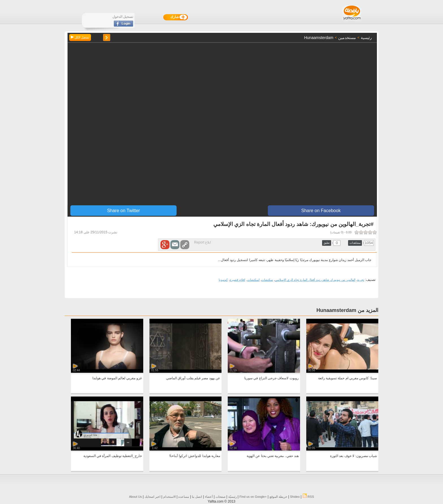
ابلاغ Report (202, 242)
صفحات (221, 497)
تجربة (361, 280)
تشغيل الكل (80, 37)
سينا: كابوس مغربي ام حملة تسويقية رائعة (348, 378)
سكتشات (267, 280)
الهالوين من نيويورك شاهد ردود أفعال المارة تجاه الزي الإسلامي (315, 280)
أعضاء (209, 497)
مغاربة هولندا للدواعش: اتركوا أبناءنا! (195, 456)
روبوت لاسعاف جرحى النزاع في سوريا (272, 378)
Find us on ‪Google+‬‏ (253, 497)
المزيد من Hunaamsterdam (347, 310)
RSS (308, 497)
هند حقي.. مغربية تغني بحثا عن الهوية (273, 456)
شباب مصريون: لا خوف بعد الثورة (353, 456)
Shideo (295, 497)
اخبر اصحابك (153, 497)
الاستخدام (170, 497)
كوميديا (223, 280)
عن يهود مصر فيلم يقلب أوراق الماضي (193, 378)
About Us (135, 497)
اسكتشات (253, 280)
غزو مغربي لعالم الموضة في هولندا (117, 378)
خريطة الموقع (278, 497)
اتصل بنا (197, 497)
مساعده (184, 497)
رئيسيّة (233, 497)
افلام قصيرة (237, 280)
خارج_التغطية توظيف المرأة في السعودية (113, 456)
